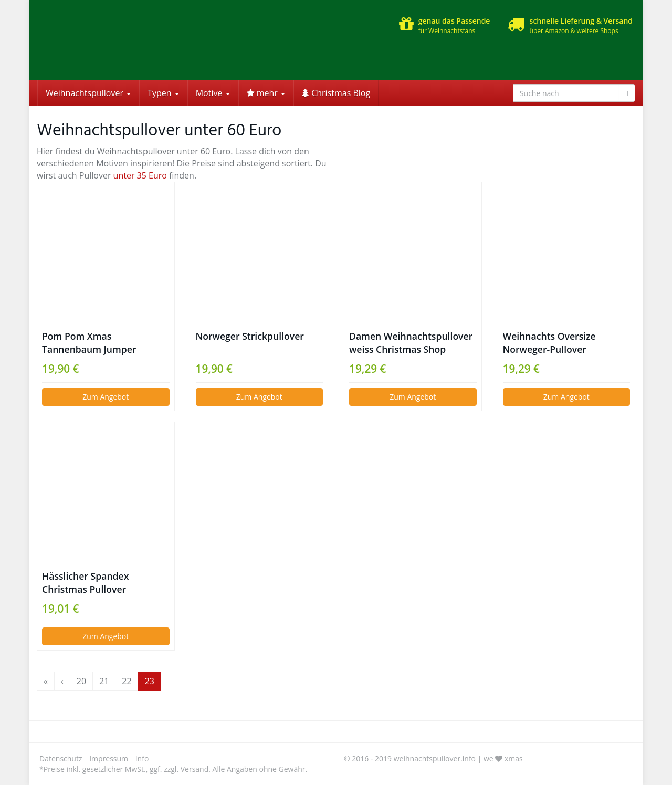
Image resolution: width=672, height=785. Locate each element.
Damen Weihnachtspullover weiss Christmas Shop (411, 343)
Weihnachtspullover (88, 93)
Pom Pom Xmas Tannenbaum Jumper (89, 343)
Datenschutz (61, 758)
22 (127, 681)
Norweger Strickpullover (250, 336)
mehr (266, 93)
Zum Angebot (106, 397)
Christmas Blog (336, 93)
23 (150, 681)
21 (104, 681)
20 (81, 681)
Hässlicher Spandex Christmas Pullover (85, 583)
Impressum (109, 758)
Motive (213, 93)
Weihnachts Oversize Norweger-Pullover (549, 343)
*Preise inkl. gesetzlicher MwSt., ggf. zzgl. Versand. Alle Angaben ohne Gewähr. (173, 769)
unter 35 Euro (140, 175)
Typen (163, 93)
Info (142, 758)
